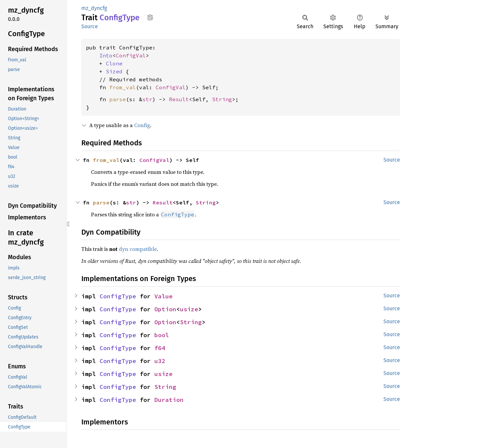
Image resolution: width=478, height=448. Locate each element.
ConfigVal (131, 55)
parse (118, 99)
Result (179, 99)
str (147, 99)
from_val (122, 87)
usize (189, 309)
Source (90, 26)
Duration (169, 400)
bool (162, 335)
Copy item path (150, 17)
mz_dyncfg (94, 8)
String (222, 99)
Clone (114, 63)
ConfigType (118, 296)
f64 (160, 348)
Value (163, 296)
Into (106, 55)
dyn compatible (138, 249)
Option (165, 309)
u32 (160, 361)
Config (142, 125)
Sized (114, 71)
